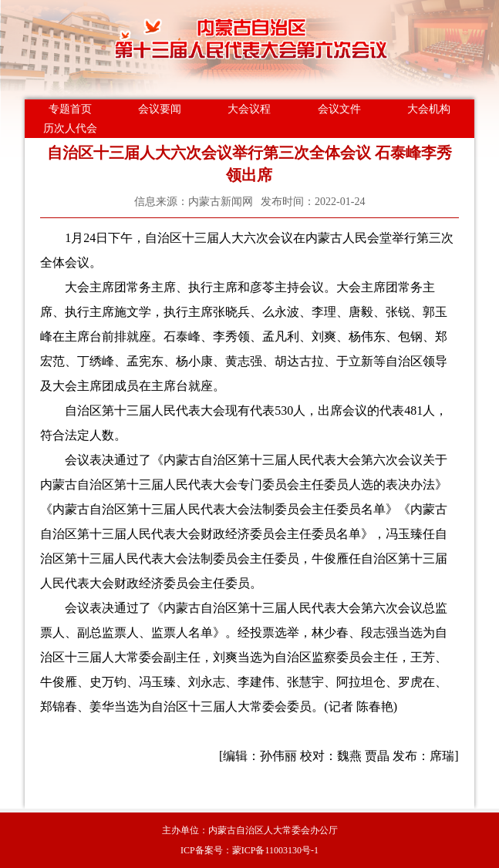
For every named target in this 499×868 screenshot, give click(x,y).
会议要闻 (160, 109)
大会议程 (249, 109)
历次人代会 (70, 128)
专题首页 (70, 109)
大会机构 (429, 109)
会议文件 (339, 109)
